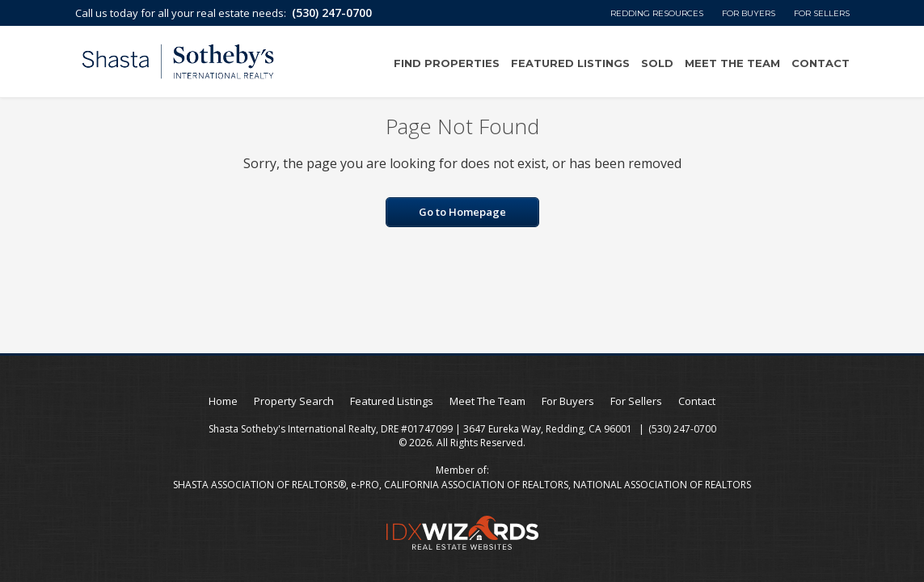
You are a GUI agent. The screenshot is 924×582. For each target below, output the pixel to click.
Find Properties (447, 63)
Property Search (294, 401)
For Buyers (749, 13)
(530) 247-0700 (332, 13)
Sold (657, 63)
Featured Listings (570, 63)
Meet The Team (732, 63)
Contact (821, 63)
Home (223, 401)
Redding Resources (657, 13)
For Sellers (822, 13)
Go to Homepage (462, 212)
